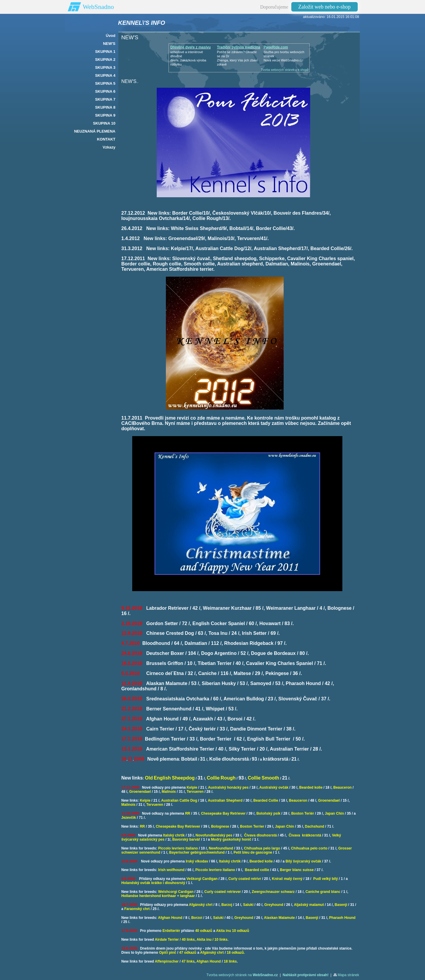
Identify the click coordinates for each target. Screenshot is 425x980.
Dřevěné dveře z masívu (191, 47)
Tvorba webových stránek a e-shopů (285, 70)
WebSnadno (98, 7)
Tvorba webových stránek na (242, 975)
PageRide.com (276, 47)
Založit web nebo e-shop (325, 7)
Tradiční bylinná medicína (239, 47)
